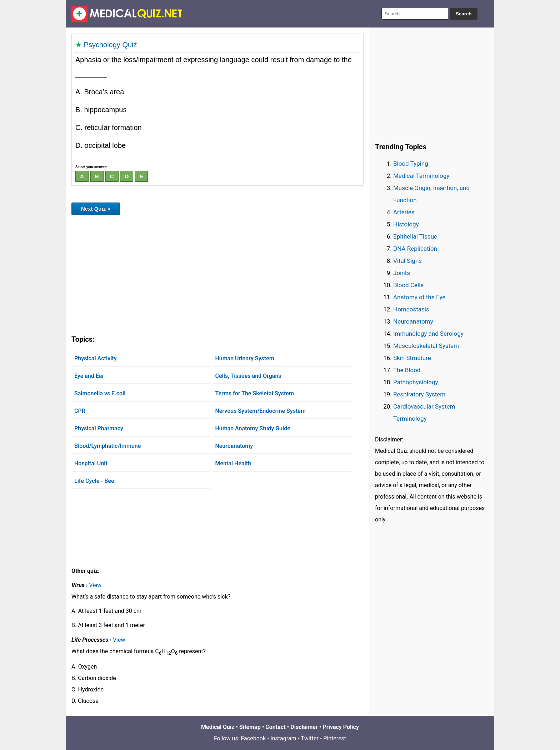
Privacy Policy (341, 727)
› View (94, 585)
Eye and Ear (89, 376)
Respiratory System (419, 394)
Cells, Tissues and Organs (248, 376)
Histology (406, 224)
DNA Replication (415, 249)
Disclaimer (304, 727)
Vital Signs (407, 261)
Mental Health (233, 463)
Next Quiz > (96, 209)
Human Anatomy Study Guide (252, 428)
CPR (80, 411)
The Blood (407, 370)
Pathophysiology (416, 382)
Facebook (253, 738)
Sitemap (250, 727)
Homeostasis (411, 309)
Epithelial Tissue (415, 236)
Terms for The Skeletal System (254, 393)
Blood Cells (408, 285)
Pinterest (335, 738)
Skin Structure (412, 358)
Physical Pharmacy (99, 428)
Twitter (310, 738)
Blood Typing (411, 164)
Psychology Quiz (111, 45)
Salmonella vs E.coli (100, 393)
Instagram (283, 738)
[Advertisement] (217, 274)
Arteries (404, 212)
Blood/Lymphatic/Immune (107, 446)
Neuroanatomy (234, 446)
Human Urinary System (244, 358)
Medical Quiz (218, 727)
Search (464, 14)
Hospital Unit (91, 463)
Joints (402, 273)
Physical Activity (96, 358)
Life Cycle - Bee (94, 481)
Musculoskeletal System (426, 346)
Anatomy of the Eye (419, 297)
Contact (275, 727)
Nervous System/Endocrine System (260, 411)
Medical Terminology (421, 176)
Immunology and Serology (428, 334)
